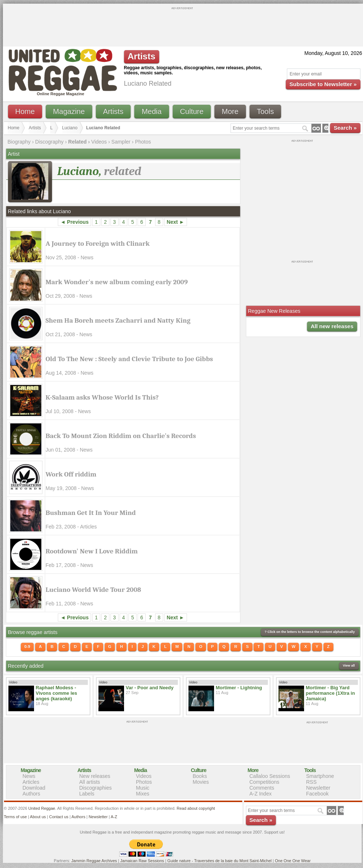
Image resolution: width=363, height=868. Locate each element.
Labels (87, 794)
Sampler (121, 142)
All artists (90, 782)
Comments (262, 788)
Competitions (265, 782)
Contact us (59, 817)
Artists (113, 111)
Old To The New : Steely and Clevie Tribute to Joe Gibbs (129, 359)
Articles (31, 782)
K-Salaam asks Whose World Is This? (102, 397)
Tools (265, 111)
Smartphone (320, 776)
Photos (143, 142)
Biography (19, 142)
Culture (192, 111)
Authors (31, 794)
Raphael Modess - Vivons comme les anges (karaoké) (57, 693)
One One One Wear (293, 861)
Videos (99, 142)
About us (38, 817)
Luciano (70, 128)
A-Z (114, 817)
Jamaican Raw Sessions (142, 861)
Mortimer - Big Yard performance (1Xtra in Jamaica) (330, 693)
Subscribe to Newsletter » (323, 84)
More (230, 111)
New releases (95, 776)
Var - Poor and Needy (150, 688)
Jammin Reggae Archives (94, 861)
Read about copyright (196, 808)
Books (200, 776)
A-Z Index (261, 794)
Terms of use (16, 817)
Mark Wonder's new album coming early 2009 (117, 282)
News (29, 776)
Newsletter (318, 788)
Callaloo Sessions (270, 776)
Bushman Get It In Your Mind (91, 513)
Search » (345, 128)
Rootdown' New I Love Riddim (92, 551)
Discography (49, 142)
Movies (201, 782)
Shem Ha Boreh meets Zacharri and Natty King (118, 320)
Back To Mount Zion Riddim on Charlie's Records (121, 436)
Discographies (96, 788)
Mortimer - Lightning (239, 688)
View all (349, 665)
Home (25, 111)
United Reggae (42, 808)
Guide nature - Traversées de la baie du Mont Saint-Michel (219, 861)
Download (34, 788)
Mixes (143, 794)
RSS (312, 782)
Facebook (317, 794)
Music (143, 788)
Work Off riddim (71, 474)
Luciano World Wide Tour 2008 (93, 590)
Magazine (69, 111)
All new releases (332, 326)
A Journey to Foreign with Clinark (98, 244)
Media (151, 111)
